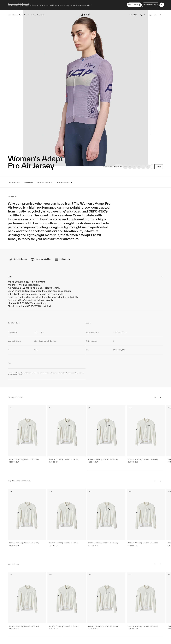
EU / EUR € (133, 15)
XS (130, 167)
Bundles (26, 15)
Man (9, 15)
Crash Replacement (64, 182)
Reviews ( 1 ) (29, 182)
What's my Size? (15, 182)
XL (148, 167)
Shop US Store (134, 5)
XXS (125, 167)
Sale (21, 15)
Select (159, 167)
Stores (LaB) (41, 15)
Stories (33, 15)
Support (142, 15)
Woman (15, 15)
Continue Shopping (151, 5)
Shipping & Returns (45, 182)
